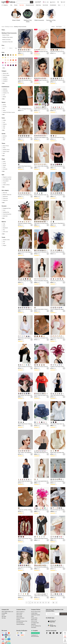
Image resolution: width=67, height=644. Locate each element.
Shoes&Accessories (30, 5)
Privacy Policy (34, 618)
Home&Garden (53, 5)
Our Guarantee (20, 623)
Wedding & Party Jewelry (7, 37)
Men (11, 5)
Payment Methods (20, 624)
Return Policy (34, 620)
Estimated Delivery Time (22, 621)
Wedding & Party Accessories (20, 27)
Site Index (4, 616)
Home (3, 27)
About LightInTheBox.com (7, 612)
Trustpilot (34, 631)
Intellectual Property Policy (36, 616)
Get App (65, 638)
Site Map (4, 618)
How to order (19, 616)
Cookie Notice (34, 613)
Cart (66, 633)
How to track (19, 615)
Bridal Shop (38, 5)
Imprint (3, 615)
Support (65, 642)
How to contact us (20, 612)
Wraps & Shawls (6, 35)
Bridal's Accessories (6, 40)
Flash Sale (22, 5)
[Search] (23, 2)
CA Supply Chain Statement (35, 623)
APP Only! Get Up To (39, 2)
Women (16, 5)
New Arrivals (45, 5)
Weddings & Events (9, 27)
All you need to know (36, 612)
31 (53, 603)
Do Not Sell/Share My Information (36, 627)
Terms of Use (34, 621)
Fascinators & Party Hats (7, 42)
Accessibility (4, 613)
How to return (19, 613)
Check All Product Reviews (20, 619)
